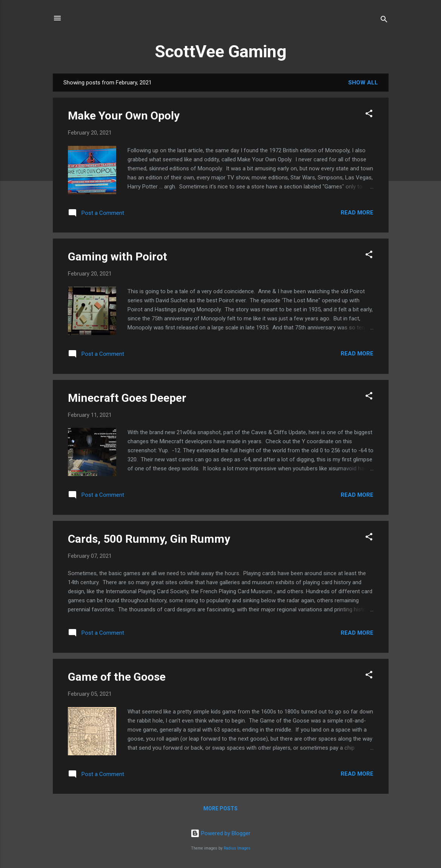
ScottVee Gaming (220, 51)
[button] (369, 115)
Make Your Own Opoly (124, 116)
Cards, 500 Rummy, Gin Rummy (149, 539)
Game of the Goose (117, 677)
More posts (220, 808)
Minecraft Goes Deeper (127, 398)
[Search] (384, 21)
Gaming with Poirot (118, 256)
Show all (363, 83)
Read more (357, 213)
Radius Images (237, 848)
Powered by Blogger (220, 833)
